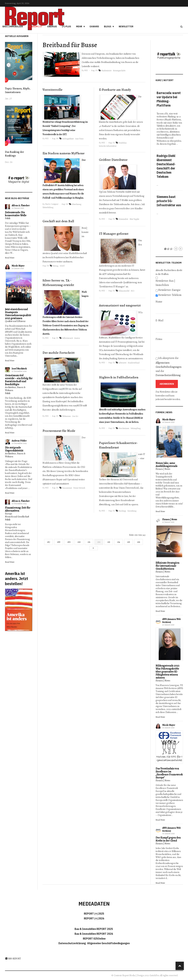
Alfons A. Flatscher (21, 206)
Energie (52, 26)
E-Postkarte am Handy (115, 90)
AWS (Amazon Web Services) (171, 621)
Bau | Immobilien (13, 26)
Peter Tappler (134, 219)
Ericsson (86, 54)
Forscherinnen (124, 428)
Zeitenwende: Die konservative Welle (16, 214)
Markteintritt (107, 71)
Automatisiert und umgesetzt (120, 305)
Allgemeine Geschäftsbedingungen (108, 943)
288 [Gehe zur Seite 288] (59, 542)
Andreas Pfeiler (19, 441)
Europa (8, 514)
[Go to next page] (94, 548)
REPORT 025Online (94, 939)
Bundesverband (134, 363)
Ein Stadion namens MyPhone (64, 153)
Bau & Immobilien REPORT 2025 (94, 929)
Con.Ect (75, 416)
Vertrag (56, 266)
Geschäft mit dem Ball (58, 221)
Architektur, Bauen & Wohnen (15, 389)
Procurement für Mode (59, 431)
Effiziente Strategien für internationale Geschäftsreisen (167, 566)
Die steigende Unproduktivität (14, 449)
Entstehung (132, 511)
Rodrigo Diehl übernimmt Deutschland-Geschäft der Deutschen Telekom (166, 166)
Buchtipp (122, 511)
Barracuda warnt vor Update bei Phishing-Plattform (169, 99)
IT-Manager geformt (114, 234)
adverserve (123, 363)
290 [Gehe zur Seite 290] (79, 542)
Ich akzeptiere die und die (168, 367)
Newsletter (126, 26)
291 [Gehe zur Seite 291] (89, 542)
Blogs (108, 26)
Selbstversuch (68, 338)
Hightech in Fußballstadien (119, 377)
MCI (133, 291)
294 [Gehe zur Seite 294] (119, 542)
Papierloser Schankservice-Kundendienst (118, 445)
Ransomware (67, 488)
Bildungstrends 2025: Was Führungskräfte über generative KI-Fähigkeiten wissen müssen (168, 672)
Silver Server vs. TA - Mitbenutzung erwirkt (58, 283)
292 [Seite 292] (99, 542)
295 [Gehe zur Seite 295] (129, 542)
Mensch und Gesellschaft (17, 517)
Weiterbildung (48, 207)
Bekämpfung (136, 428)
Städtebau (123, 143)
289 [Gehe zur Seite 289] (69, 542)
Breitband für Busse (70, 45)
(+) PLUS (67, 26)
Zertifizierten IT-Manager (112, 287)
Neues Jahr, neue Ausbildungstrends (166, 465)
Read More (10, 258)
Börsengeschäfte (119, 71)
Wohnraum (67, 416)
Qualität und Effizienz (15, 321)
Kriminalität (123, 219)
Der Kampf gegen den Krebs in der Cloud (168, 839)
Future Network (79, 488)
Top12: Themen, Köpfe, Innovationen (18, 90)
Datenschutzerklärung (168, 375)
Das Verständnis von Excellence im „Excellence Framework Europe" (169, 773)
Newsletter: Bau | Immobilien (165, 283)
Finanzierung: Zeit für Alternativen (18, 509)
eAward (94, 26)
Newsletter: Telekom (170, 295)
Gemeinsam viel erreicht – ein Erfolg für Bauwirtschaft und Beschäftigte (19, 380)
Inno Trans (79, 139)
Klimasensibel (124, 291)
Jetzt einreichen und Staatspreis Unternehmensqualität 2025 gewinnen (18, 314)
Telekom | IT (35, 26)
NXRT (62, 266)
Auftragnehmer (68, 139)
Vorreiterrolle (52, 90)
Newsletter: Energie (169, 290)
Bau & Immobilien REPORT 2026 (94, 934)
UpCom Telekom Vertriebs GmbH (115, 192)
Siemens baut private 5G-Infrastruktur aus (169, 201)
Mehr (79, 26)
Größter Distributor (113, 160)
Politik (8, 218)
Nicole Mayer (18, 266)
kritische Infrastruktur (108, 146)
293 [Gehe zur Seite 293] (109, 542)
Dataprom (100, 54)
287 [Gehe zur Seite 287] (48, 542)
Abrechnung (77, 204)
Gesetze (77, 338)
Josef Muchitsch (19, 369)
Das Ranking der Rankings (14, 154)
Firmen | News (163, 469)
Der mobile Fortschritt (59, 353)
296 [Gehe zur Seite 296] (139, 542)
